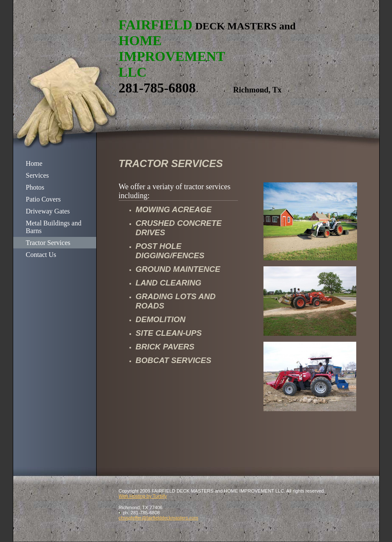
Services (37, 175)
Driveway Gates (48, 211)
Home (34, 163)
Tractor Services (48, 243)
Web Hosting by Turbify (143, 496)
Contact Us (41, 255)
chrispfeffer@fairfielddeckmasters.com (159, 518)
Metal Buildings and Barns (54, 227)
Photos (35, 187)
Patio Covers (43, 199)
